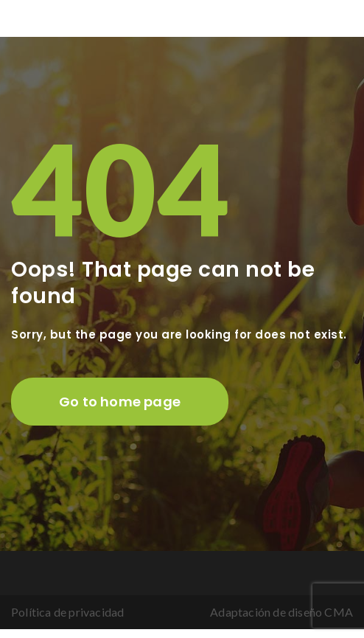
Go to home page (120, 402)
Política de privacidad (67, 612)
